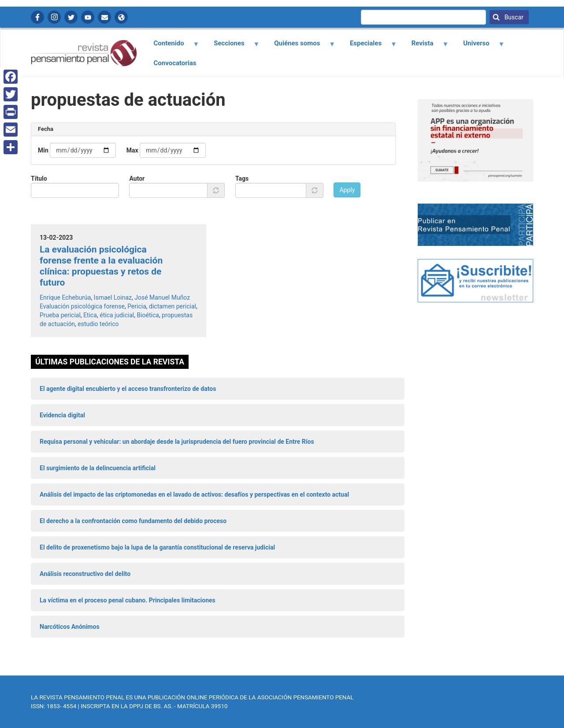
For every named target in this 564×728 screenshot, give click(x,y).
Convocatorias (175, 63)
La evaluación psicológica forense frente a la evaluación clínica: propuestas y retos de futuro (101, 266)
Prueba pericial (60, 315)
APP (121, 17)
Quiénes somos (300, 46)
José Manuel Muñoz (162, 297)
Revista (425, 46)
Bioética (148, 315)
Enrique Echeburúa (65, 297)
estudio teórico (98, 324)
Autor (137, 178)
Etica (90, 315)
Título (39, 178)
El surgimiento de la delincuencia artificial (98, 468)
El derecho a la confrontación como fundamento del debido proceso (133, 521)
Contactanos (104, 17)
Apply (347, 190)
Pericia (137, 306)
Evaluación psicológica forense (82, 306)
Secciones (232, 46)
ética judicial (117, 315)
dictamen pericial (173, 306)
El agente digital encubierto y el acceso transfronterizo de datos (128, 389)
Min (43, 150)
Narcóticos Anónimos (70, 627)
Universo (479, 46)
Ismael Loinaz (113, 297)
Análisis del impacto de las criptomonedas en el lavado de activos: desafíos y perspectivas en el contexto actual (194, 494)
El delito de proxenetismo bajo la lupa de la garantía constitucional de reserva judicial (157, 547)
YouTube (88, 17)
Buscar (513, 17)
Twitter (71, 17)
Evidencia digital (62, 415)
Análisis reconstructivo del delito (85, 574)
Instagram (54, 17)
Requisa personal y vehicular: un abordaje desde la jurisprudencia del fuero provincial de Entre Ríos (177, 442)
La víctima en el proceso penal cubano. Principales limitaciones (128, 600)
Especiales (368, 46)
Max (132, 150)
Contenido (171, 46)
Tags (242, 178)
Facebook (37, 17)
